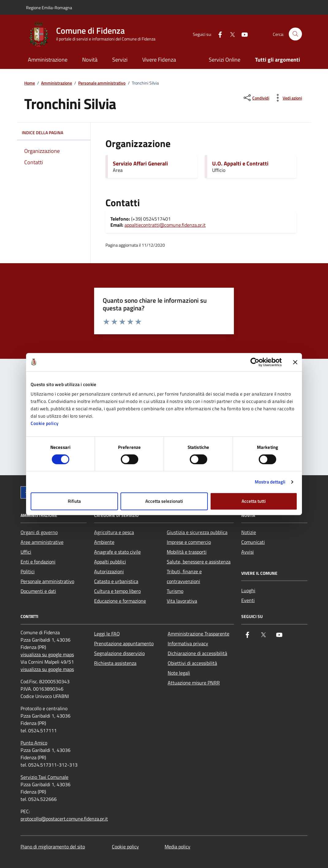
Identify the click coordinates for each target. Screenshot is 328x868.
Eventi (248, 600)
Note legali (179, 673)
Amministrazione (48, 60)
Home (30, 83)
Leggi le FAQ (107, 634)
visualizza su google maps (47, 654)
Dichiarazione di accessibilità (197, 653)
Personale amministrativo (102, 83)
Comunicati (253, 542)
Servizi (120, 60)
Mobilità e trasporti (187, 552)
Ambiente (104, 542)
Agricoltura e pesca (114, 532)
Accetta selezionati (164, 501)
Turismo (175, 591)
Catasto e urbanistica (116, 581)
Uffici (26, 552)
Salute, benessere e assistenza (199, 562)
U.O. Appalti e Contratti (240, 164)
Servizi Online (225, 60)
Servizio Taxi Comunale (44, 777)
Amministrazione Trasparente (198, 634)
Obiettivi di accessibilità (192, 663)
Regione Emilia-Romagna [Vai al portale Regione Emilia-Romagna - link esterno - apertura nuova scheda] (49, 8)
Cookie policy (45, 423)
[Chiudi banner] (295, 362)
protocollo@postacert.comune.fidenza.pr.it (64, 819)
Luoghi (248, 590)
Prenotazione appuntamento (124, 643)
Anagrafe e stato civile (117, 552)
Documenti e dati (38, 591)
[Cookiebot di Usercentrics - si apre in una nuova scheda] (255, 362)
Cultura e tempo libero (117, 591)
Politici (28, 571)
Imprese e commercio (189, 542)
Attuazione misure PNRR (194, 683)
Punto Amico (34, 743)
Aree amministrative (42, 542)
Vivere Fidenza (159, 60)
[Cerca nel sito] (295, 34)
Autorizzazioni (109, 571)
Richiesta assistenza (115, 663)
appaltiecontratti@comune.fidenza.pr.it (165, 225)
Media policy (177, 847)
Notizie (249, 532)
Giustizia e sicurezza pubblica (197, 532)
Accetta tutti (254, 501)
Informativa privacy (188, 643)
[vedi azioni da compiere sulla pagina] (287, 98)
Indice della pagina (54, 133)
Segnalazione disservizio (119, 653)
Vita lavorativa (182, 601)
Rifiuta (74, 501)
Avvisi (248, 552)
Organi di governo (39, 532)
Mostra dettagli (270, 482)
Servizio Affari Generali (140, 164)
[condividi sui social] (256, 98)
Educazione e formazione (120, 601)
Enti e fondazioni (38, 562)
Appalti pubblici (110, 562)
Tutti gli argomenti (278, 60)
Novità (90, 60)
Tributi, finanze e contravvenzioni (184, 576)
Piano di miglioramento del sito (53, 847)
